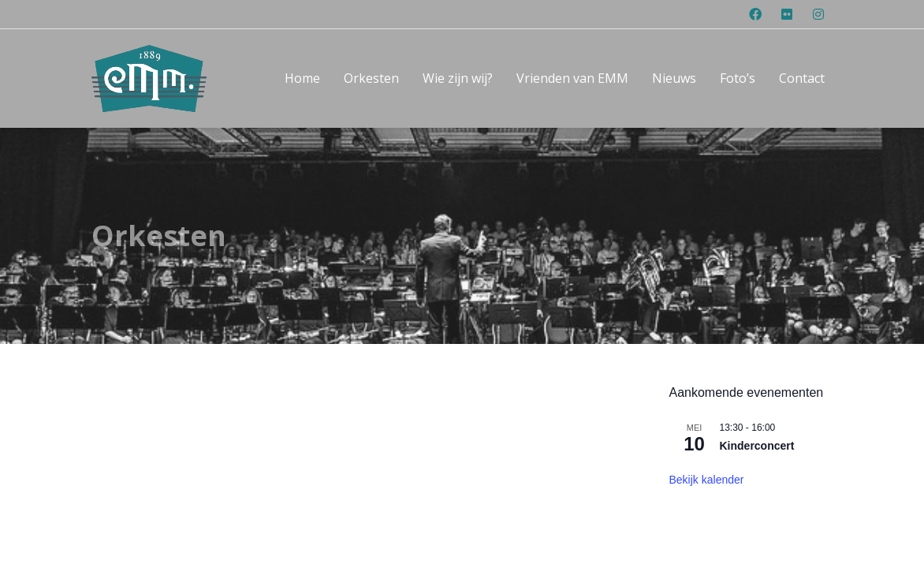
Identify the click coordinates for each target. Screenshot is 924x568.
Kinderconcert (757, 391)
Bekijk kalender (707, 424)
